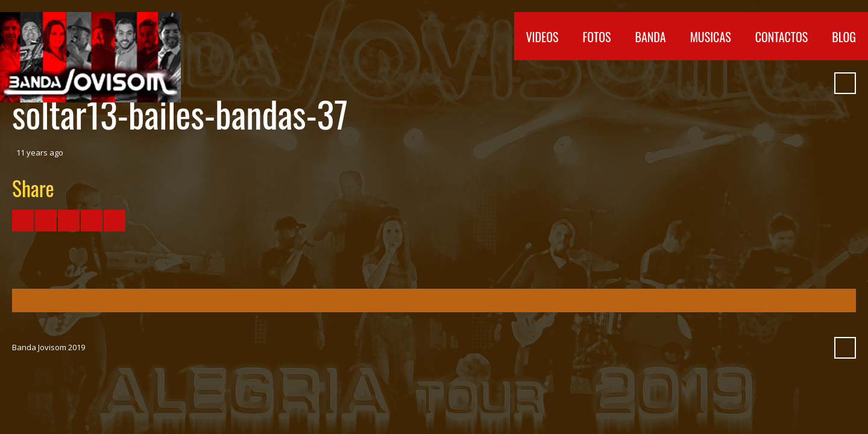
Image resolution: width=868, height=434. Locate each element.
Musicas (711, 37)
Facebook (707, 83)
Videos (542, 37)
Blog (844, 37)
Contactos (782, 37)
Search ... (845, 83)
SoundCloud (772, 83)
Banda (650, 37)
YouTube (729, 83)
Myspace (794, 83)
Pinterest (816, 83)
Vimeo (750, 83)
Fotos (597, 37)
